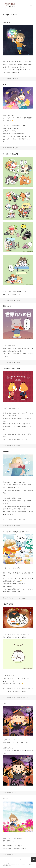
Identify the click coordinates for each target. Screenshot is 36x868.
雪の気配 (6, 452)
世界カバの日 (7, 306)
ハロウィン (6, 704)
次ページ (34, 859)
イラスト (17, 79)
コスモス (6, 799)
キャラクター (24, 598)
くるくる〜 (6, 22)
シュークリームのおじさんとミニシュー (16, 532)
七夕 (4, 85)
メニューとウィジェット (31, 7)
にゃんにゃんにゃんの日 (11, 154)
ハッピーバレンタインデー (11, 369)
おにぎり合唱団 (8, 604)
